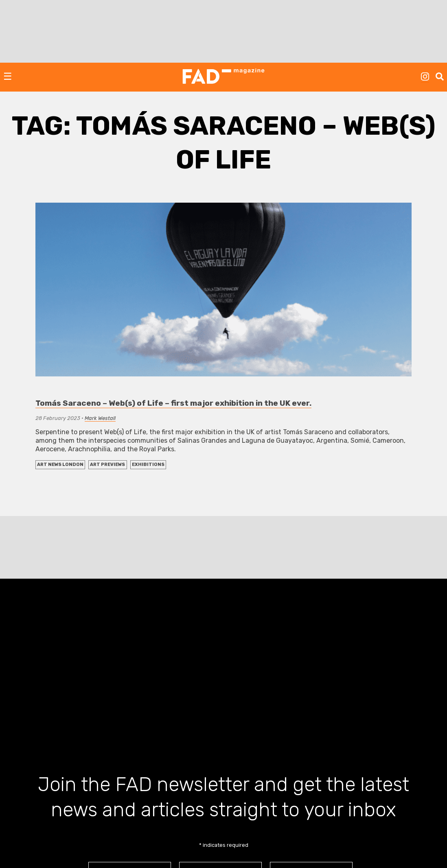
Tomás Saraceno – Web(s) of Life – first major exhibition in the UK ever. (173, 403)
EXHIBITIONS (148, 465)
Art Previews (107, 465)
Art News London (60, 465)
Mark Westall (100, 418)
